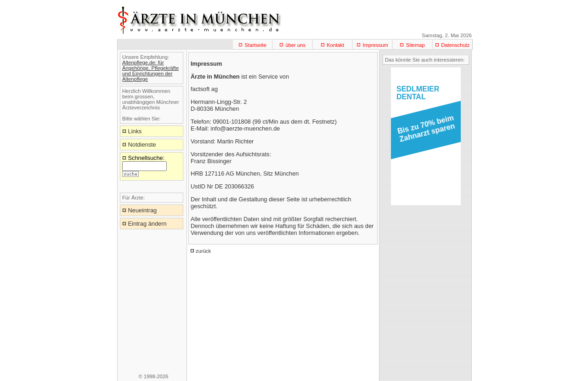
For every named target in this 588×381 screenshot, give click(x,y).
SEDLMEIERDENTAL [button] (418, 93)
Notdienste (142, 145)
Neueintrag (143, 210)
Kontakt (335, 45)
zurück (203, 251)
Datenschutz (455, 45)
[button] (424, 131)
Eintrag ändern (147, 224)
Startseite (256, 45)
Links (135, 131)
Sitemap (416, 45)
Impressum (376, 45)
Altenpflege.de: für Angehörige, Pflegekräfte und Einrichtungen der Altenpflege (150, 71)
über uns (295, 45)
